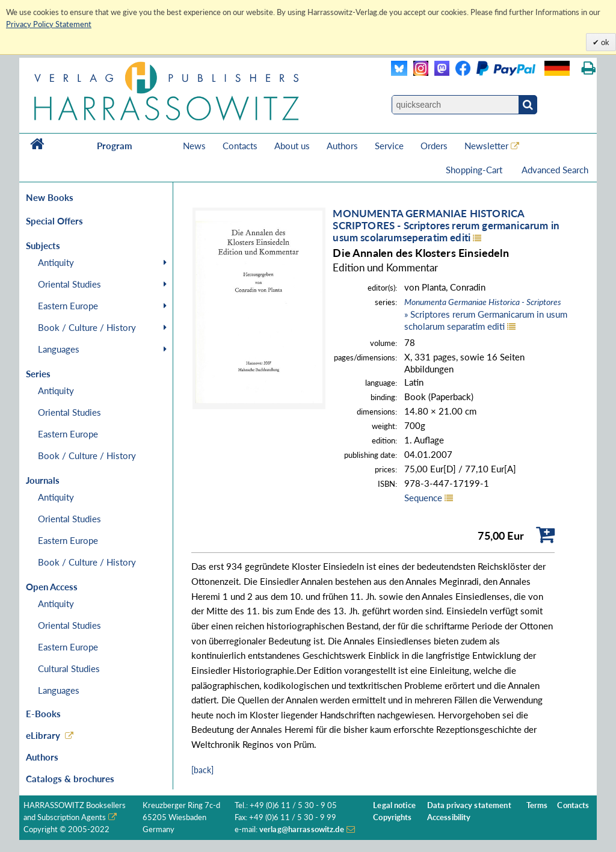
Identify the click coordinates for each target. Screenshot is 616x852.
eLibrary (43, 735)
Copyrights (392, 817)
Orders (434, 146)
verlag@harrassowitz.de (302, 829)
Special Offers (54, 221)
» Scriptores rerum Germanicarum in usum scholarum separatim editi (486, 314)
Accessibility (449, 817)
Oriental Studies (69, 284)
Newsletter (486, 146)
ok (604, 42)
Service (389, 146)
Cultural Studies (69, 668)
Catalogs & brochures (70, 779)
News (194, 146)
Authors (342, 146)
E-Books (43, 714)
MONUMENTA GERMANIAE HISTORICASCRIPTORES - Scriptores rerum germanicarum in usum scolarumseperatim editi (446, 225)
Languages (59, 349)
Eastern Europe (68, 306)
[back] (202, 770)
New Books (50, 197)
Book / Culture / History (87, 327)
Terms (537, 805)
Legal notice (394, 805)
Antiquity (56, 262)
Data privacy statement (469, 805)
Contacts (240, 146)
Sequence (423, 498)
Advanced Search (555, 170)
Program (115, 146)
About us (292, 146)
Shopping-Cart (475, 170)
